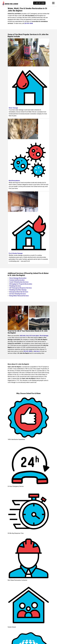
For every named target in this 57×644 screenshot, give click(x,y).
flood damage (44, 336)
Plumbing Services (15, 286)
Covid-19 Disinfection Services (19, 282)
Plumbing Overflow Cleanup (18, 290)
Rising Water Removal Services (19, 296)
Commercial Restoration (17, 280)
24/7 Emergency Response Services (21, 288)
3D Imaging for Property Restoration (21, 284)
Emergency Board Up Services (19, 292)
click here (37, 351)
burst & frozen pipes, (33, 336)
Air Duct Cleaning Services (18, 294)
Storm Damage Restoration (18, 278)
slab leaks (23, 336)
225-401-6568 (39, 3)
